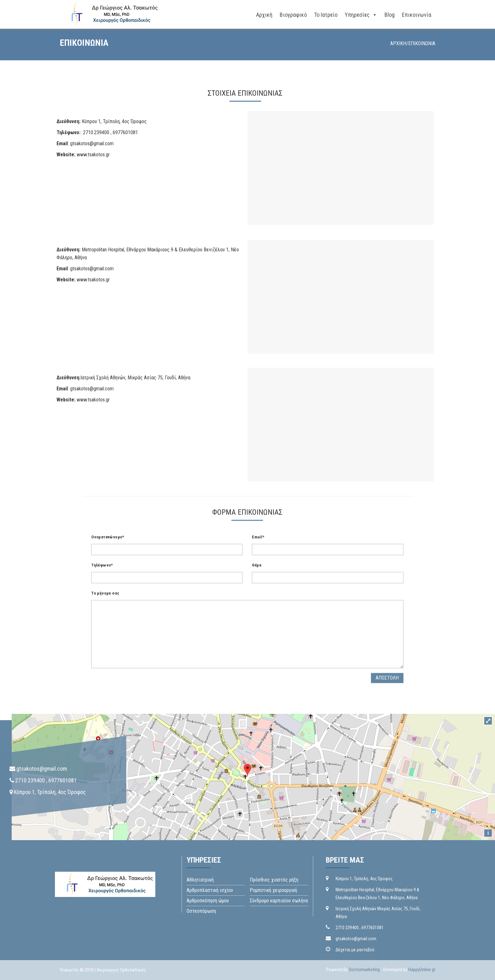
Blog (390, 15)
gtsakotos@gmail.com (92, 143)
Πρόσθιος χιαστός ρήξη (274, 880)
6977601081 (373, 928)
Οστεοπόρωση (201, 911)
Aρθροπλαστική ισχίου (210, 890)
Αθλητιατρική (200, 880)
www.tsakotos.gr (93, 155)
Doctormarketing (364, 970)
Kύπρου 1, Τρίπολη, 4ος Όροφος (364, 879)
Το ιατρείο (326, 15)
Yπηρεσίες (357, 15)
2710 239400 (347, 928)
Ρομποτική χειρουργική (273, 890)
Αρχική (264, 15)
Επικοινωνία (417, 15)
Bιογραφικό (293, 15)
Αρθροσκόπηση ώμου (208, 901)
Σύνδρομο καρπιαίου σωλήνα (279, 901)
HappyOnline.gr (422, 970)
